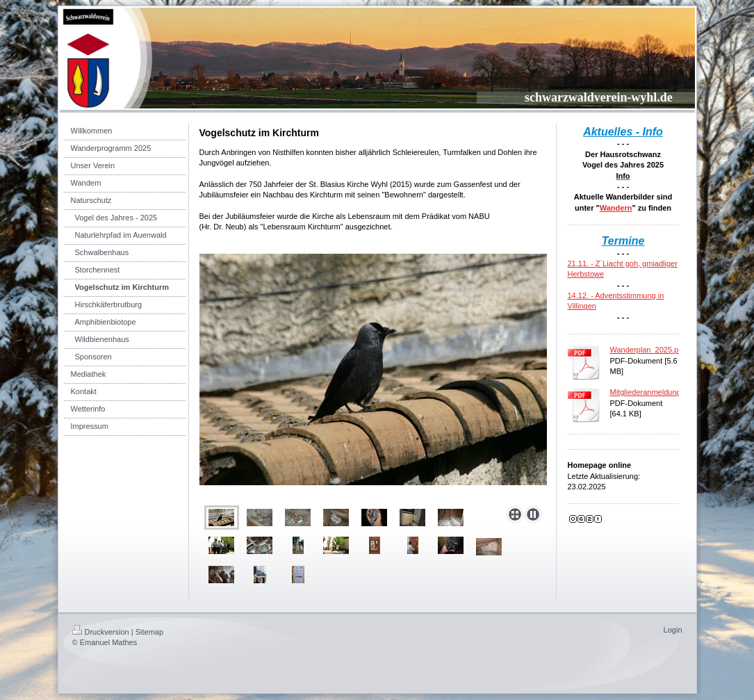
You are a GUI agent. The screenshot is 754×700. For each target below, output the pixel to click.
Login (673, 630)
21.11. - (582, 263)
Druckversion (101, 632)
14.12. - (582, 295)
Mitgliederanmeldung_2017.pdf (663, 392)
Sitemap (149, 632)
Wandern (616, 208)
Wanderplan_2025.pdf (648, 350)
